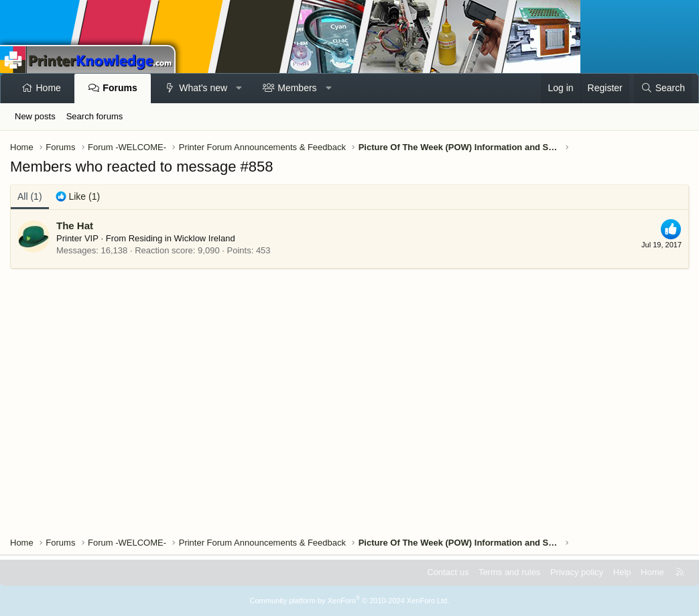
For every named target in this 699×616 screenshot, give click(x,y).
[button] (239, 88)
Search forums (95, 116)
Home (49, 88)
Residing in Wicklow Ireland (182, 238)
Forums (120, 88)
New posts (35, 116)
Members (297, 88)
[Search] (663, 88)
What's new (203, 88)
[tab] (78, 197)
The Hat (75, 226)
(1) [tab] (30, 196)
